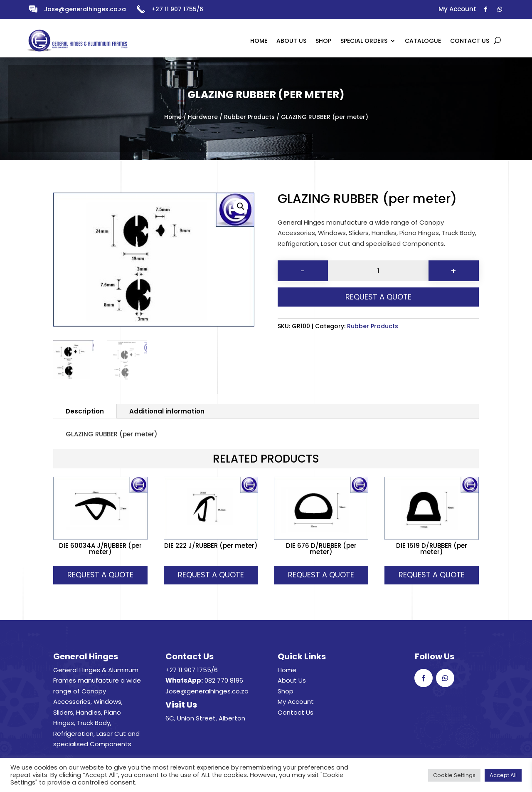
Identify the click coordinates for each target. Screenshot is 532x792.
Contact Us (296, 712)
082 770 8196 (224, 680)
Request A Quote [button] (100, 575)
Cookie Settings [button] (454, 775)
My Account (296, 702)
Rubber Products (249, 117)
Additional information (167, 411)
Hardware (203, 117)
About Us (292, 680)
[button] (241, 206)
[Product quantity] (378, 271)
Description (85, 411)
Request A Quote (378, 297)
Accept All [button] (503, 775)
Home (173, 117)
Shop (286, 691)
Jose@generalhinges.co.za (85, 9)
